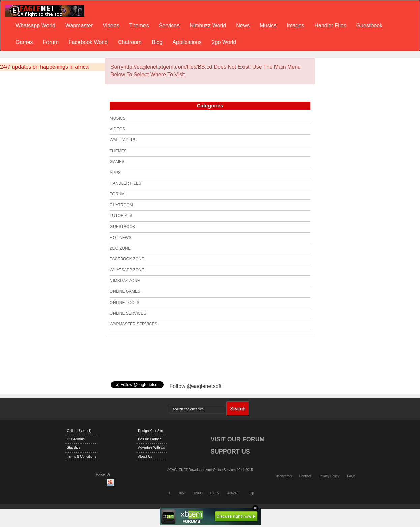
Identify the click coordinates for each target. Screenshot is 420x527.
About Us (145, 456)
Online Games (125, 291)
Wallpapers (123, 140)
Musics (268, 25)
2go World (224, 42)
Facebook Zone (127, 259)
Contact (305, 476)
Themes (139, 25)
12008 (198, 493)
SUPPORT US (230, 452)
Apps (115, 173)
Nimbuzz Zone (125, 281)
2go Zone (120, 248)
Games (24, 42)
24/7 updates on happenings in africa (44, 67)
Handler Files (330, 25)
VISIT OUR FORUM (238, 439)
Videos (111, 25)
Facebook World (88, 42)
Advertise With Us (151, 448)
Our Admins (76, 439)
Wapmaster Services (134, 324)
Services (169, 25)
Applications (187, 42)
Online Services (128, 313)
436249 (233, 493)
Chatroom (130, 42)
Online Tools (125, 303)
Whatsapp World (35, 25)
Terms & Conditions (82, 456)
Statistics (74, 448)
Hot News (121, 238)
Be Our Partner (149, 439)
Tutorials (121, 216)
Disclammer (283, 476)
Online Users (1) (79, 431)
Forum (51, 42)
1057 (182, 493)
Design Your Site (151, 431)
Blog (157, 42)
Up (252, 493)
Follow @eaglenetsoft (195, 386)
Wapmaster (79, 25)
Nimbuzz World (208, 25)
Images (295, 25)
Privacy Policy (329, 476)
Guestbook (369, 25)
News (243, 25)
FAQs (351, 476)
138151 (215, 493)
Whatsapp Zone (127, 270)
